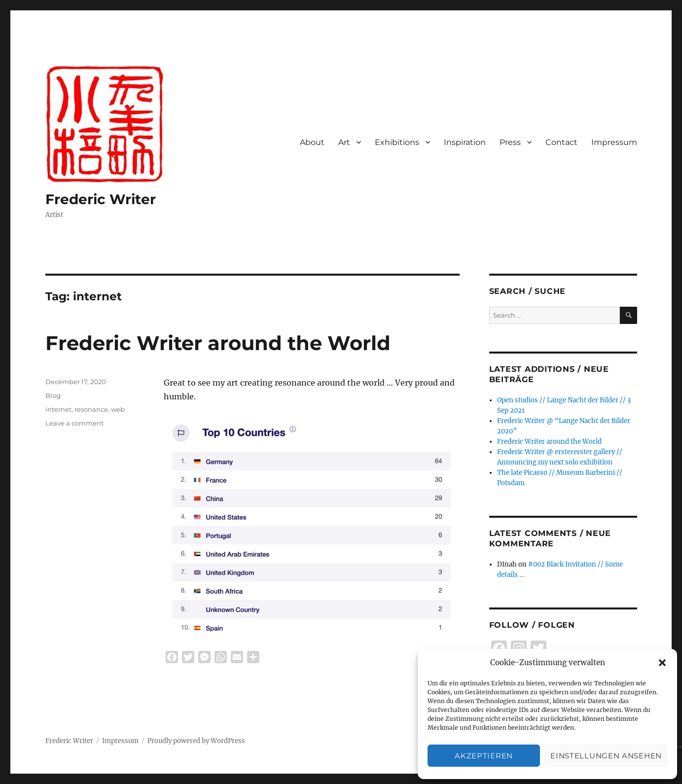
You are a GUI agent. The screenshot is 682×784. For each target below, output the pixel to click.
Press (510, 142)
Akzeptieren (484, 756)
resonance (91, 409)
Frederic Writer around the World (218, 343)
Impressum (614, 142)
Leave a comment (74, 423)
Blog (53, 395)
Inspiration (465, 142)
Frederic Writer (101, 199)
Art (344, 142)
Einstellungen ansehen (606, 756)
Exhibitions (397, 142)
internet (58, 409)
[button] (662, 663)
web (118, 409)
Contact (561, 142)
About (312, 142)
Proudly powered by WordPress (196, 741)
